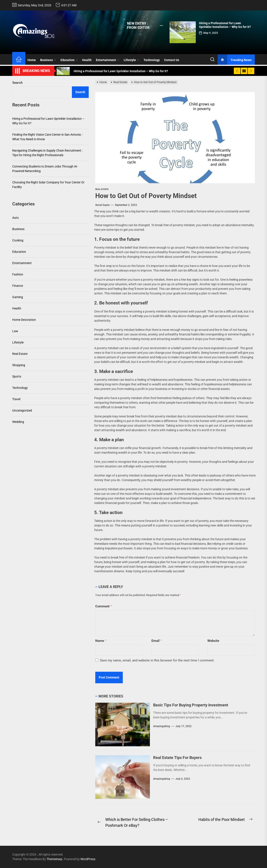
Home (32, 60)
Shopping (19, 365)
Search (17, 83)
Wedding (18, 422)
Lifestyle (131, 60)
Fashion (18, 274)
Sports (17, 376)
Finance (18, 286)
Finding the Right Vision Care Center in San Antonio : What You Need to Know (47, 137)
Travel (16, 399)
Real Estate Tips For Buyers (177, 758)
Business (48, 60)
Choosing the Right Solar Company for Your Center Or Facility (48, 185)
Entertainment (108, 60)
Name (101, 641)
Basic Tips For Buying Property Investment (191, 705)
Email (157, 641)
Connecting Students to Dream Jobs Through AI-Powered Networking (45, 169)
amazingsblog (162, 726)
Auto (16, 218)
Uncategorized (22, 410)
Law (15, 331)
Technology (152, 60)
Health (87, 60)
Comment (104, 606)
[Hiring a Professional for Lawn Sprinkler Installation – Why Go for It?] (183, 32)
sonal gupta (102, 205)
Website (213, 641)
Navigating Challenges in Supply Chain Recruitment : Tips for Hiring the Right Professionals (47, 153)
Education (69, 60)
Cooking (18, 240)
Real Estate (102, 189)
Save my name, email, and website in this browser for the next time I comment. (157, 660)
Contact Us (172, 60)
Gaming (18, 297)
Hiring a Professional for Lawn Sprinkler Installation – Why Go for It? (225, 25)
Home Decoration (24, 320)
